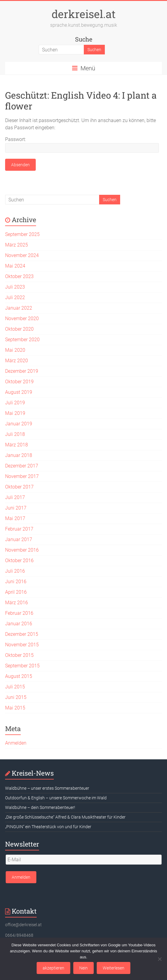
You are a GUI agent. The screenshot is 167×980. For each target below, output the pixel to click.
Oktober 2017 (19, 487)
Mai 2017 (15, 518)
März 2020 (17, 361)
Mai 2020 (15, 350)
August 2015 (19, 676)
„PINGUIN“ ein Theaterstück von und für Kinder (48, 827)
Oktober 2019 (19, 382)
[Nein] (159, 959)
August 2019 (19, 392)
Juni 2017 (16, 508)
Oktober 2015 (19, 655)
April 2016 (16, 592)
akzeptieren (53, 968)
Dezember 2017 (22, 466)
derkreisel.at (84, 14)
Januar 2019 (19, 424)
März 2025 (17, 245)
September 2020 (22, 340)
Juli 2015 (15, 687)
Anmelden (16, 743)
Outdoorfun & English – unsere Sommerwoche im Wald (56, 798)
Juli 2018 (15, 434)
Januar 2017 (19, 539)
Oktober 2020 (19, 329)
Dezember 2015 (22, 634)
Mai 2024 (15, 266)
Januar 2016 (19, 624)
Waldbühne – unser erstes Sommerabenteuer (47, 788)
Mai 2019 (15, 413)
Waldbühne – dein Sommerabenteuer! (40, 807)
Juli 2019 (15, 403)
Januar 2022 (19, 308)
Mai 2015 (15, 708)
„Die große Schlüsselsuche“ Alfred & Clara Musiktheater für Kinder (65, 817)
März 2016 (17, 603)
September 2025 (22, 234)
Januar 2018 (19, 455)
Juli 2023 (15, 287)
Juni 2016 (16, 582)
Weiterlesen (114, 968)
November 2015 (22, 645)
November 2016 (22, 550)
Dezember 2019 (22, 371)
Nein (83, 968)
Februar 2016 (19, 613)
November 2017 (22, 476)
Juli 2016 (15, 571)
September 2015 (22, 666)
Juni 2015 (16, 697)
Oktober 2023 (19, 276)
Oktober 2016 (19, 560)
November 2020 (22, 318)
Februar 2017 (19, 529)
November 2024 (22, 255)
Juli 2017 (15, 497)
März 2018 (17, 445)
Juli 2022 (15, 297)
